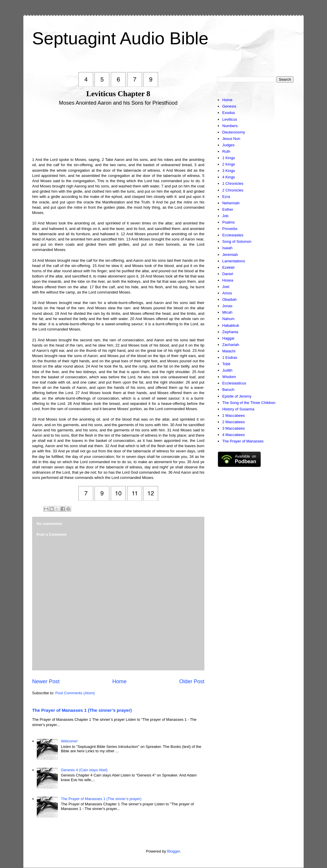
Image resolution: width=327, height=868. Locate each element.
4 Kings (228, 177)
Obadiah (229, 299)
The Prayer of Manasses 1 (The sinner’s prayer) (82, 710)
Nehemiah (231, 203)
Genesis (229, 106)
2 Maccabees (233, 422)
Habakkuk (231, 325)
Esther (228, 209)
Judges (228, 145)
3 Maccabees (233, 428)
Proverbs (230, 229)
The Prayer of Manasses (243, 441)
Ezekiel (228, 267)
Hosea (228, 280)
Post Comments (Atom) (75, 693)
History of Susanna (238, 409)
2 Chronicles (233, 190)
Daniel (228, 274)
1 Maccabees (233, 415)
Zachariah (231, 345)
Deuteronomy (234, 132)
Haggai (228, 338)
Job (225, 216)
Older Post (192, 681)
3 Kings (228, 171)
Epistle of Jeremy (237, 396)
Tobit (226, 364)
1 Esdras (230, 357)
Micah (227, 312)
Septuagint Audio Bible (120, 38)
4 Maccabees (233, 435)
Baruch (228, 390)
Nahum (228, 319)
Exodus (228, 113)
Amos (227, 293)
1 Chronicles (233, 183)
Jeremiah (230, 255)
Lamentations (234, 261)
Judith (227, 370)
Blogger (173, 851)
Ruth (226, 151)
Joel (226, 287)
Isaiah (227, 248)
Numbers (230, 126)
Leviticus (230, 119)
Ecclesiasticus (234, 383)
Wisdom (229, 377)
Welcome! (69, 741)
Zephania (230, 332)
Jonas (227, 306)
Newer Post (46, 681)
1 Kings (228, 158)
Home (120, 681)
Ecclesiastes (233, 235)
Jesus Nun (231, 139)
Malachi (229, 351)
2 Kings (228, 164)
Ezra (226, 197)
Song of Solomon (237, 241)
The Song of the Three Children (249, 403)
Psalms (228, 222)
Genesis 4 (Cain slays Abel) (84, 770)
